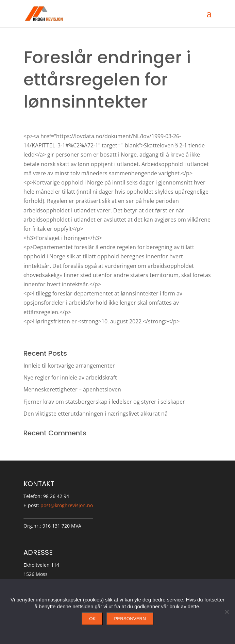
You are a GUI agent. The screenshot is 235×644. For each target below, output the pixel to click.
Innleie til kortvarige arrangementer (69, 366)
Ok (92, 619)
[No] (226, 612)
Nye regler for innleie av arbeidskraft (70, 377)
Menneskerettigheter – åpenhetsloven (72, 389)
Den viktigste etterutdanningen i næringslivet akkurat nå (96, 414)
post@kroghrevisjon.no (67, 505)
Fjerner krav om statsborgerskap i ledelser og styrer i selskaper (104, 402)
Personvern (130, 619)
